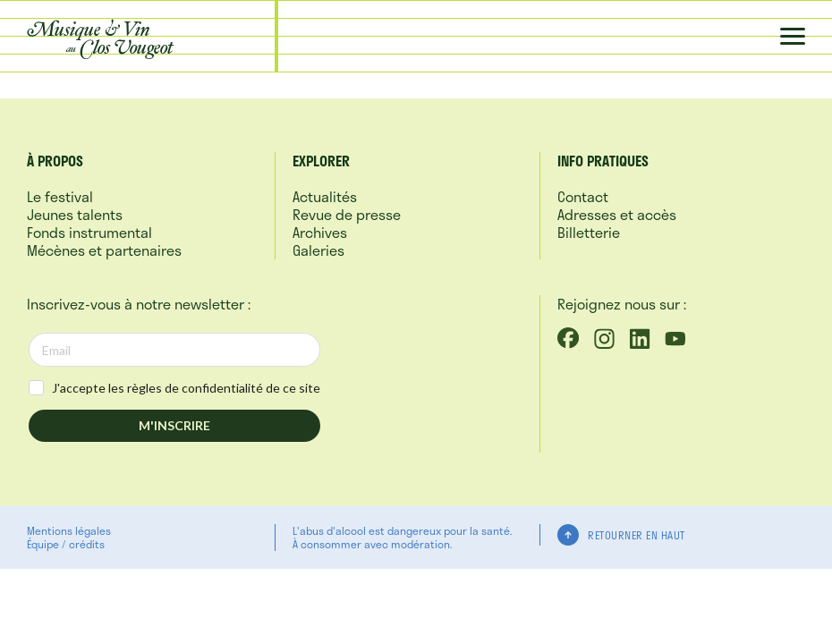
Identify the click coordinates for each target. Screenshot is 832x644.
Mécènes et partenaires (104, 250)
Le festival (60, 196)
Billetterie (589, 232)
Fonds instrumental (89, 232)
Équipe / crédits (66, 544)
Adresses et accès (617, 214)
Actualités (325, 196)
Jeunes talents (75, 214)
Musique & (100, 38)
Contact (583, 196)
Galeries (318, 250)
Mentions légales (69, 530)
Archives (320, 232)
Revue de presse (347, 214)
